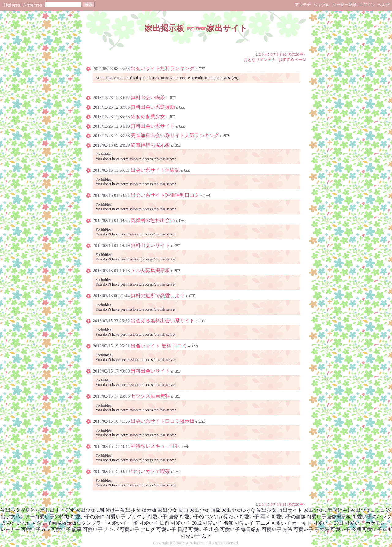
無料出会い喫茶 (148, 97)
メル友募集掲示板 (150, 270)
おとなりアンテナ (260, 60)
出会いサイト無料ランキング (163, 68)
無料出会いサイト (150, 245)
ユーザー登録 (344, 5)
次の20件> (296, 54)
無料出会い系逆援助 (153, 107)
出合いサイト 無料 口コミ (159, 346)
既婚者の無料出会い (153, 220)
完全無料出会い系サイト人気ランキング (175, 135)
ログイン (367, 5)
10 (284, 54)
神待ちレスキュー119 (154, 446)
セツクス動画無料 (150, 396)
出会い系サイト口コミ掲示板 (163, 421)
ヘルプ (384, 5)
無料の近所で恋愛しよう (158, 296)
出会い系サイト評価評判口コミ (165, 195)
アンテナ (303, 5)
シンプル (322, 5)
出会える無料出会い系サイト (163, 321)
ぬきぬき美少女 (148, 116)
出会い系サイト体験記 (155, 170)
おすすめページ (292, 60)
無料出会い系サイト (153, 126)
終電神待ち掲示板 (150, 145)
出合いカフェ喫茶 (150, 471)
